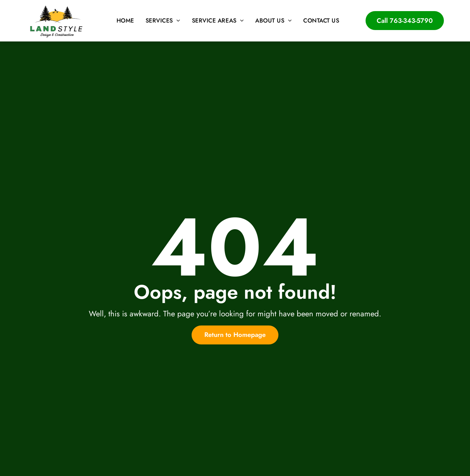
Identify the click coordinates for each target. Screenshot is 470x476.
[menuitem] (126, 21)
